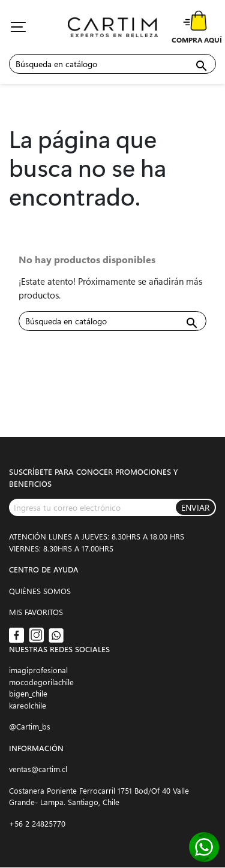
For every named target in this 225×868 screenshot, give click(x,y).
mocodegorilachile (41, 682)
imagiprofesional (38, 670)
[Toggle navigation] (18, 27)
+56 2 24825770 (37, 823)
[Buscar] (112, 64)
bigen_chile (28, 693)
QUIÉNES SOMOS (40, 591)
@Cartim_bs (30, 726)
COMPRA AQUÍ (197, 40)
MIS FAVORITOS (36, 612)
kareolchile (28, 705)
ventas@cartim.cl (38, 769)
